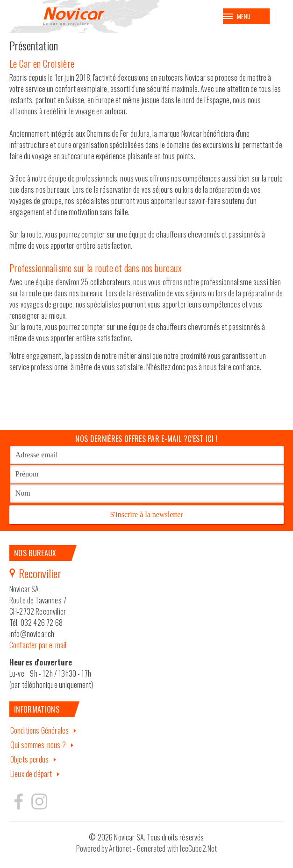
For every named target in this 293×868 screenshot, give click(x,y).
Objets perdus (29, 759)
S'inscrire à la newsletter (146, 514)
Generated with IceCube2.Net (177, 848)
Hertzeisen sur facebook (19, 801)
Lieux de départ (31, 774)
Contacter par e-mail (38, 645)
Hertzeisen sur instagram (39, 801)
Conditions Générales (39, 730)
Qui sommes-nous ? (38, 745)
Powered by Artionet (104, 848)
